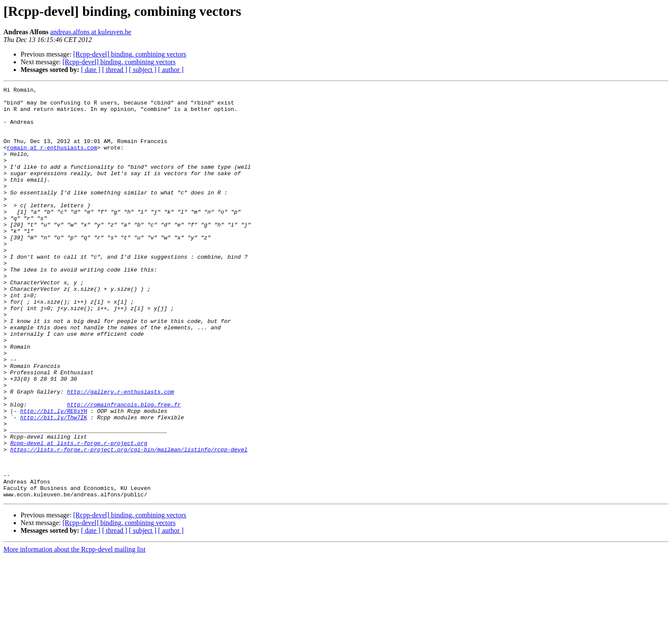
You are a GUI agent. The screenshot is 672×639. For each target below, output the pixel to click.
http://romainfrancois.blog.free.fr (124, 469)
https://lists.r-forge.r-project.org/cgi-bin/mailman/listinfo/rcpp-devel (129, 523)
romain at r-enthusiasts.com (52, 160)
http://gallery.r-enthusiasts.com (120, 453)
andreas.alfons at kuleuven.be (91, 32)
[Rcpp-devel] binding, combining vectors (130, 54)
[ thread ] (115, 70)
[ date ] (91, 70)
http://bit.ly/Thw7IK (54, 484)
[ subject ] (143, 70)
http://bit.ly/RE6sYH (54, 476)
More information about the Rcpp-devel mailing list (74, 632)
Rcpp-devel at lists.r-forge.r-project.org (79, 515)
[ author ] (171, 70)
